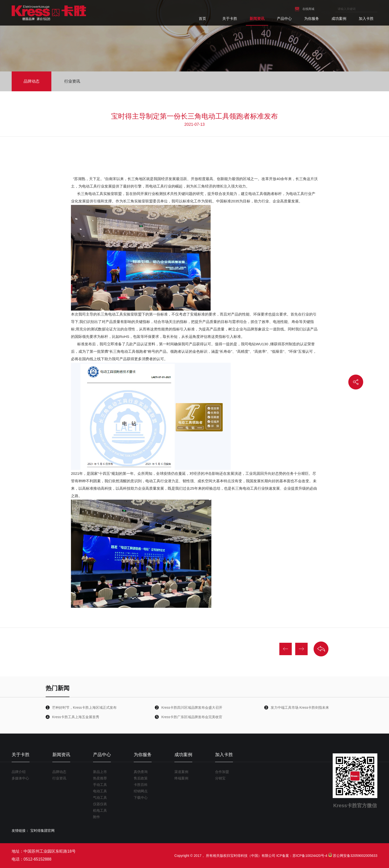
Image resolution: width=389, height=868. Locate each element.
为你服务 (312, 18)
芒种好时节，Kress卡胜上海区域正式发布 (84, 707)
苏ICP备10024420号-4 (310, 856)
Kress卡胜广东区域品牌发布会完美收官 (192, 717)
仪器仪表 (100, 804)
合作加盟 (222, 772)
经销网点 (141, 791)
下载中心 (141, 798)
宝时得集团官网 (42, 831)
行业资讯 (72, 81)
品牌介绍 (19, 772)
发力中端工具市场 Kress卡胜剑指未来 (300, 707)
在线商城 (308, 9)
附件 (97, 817)
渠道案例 (181, 772)
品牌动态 (32, 81)
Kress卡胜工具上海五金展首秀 (76, 717)
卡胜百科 (141, 785)
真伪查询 (141, 772)
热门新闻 (58, 688)
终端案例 (181, 778)
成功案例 (339, 18)
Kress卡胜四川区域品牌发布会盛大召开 (192, 707)
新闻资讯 (257, 18)
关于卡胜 (230, 18)
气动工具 (100, 798)
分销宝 (220, 778)
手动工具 (100, 785)
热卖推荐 (100, 778)
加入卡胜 (366, 18)
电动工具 (100, 791)
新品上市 (100, 772)
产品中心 (284, 18)
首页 (202, 18)
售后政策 (141, 778)
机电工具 (100, 810)
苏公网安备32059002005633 (355, 856)
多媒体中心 (20, 778)
